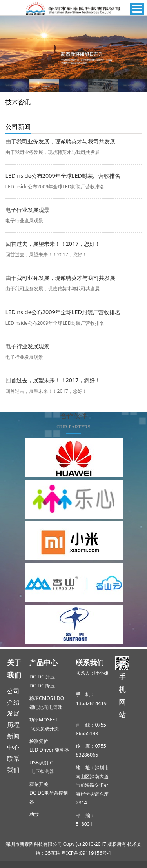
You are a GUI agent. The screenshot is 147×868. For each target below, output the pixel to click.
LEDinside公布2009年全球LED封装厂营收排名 (63, 176)
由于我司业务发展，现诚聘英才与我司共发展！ (63, 141)
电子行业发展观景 (27, 210)
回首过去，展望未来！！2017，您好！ (53, 244)
